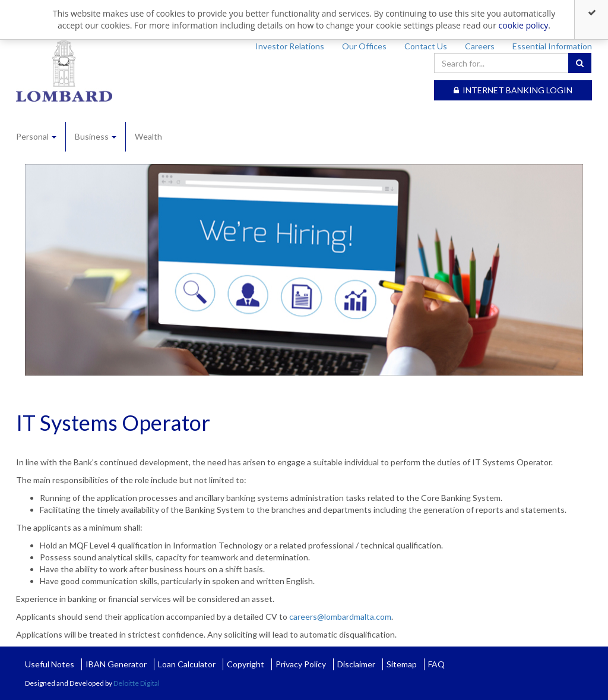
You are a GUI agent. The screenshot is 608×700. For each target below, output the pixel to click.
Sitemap (402, 664)
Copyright (246, 664)
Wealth (148, 136)
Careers (480, 46)
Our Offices (364, 46)
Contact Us (426, 46)
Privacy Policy (301, 664)
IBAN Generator (116, 664)
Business (96, 136)
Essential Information (552, 46)
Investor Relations (290, 46)
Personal (36, 136)
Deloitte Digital (137, 683)
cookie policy (524, 25)
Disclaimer (356, 664)
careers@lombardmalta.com (340, 617)
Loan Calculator (187, 664)
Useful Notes (50, 664)
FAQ (436, 664)
